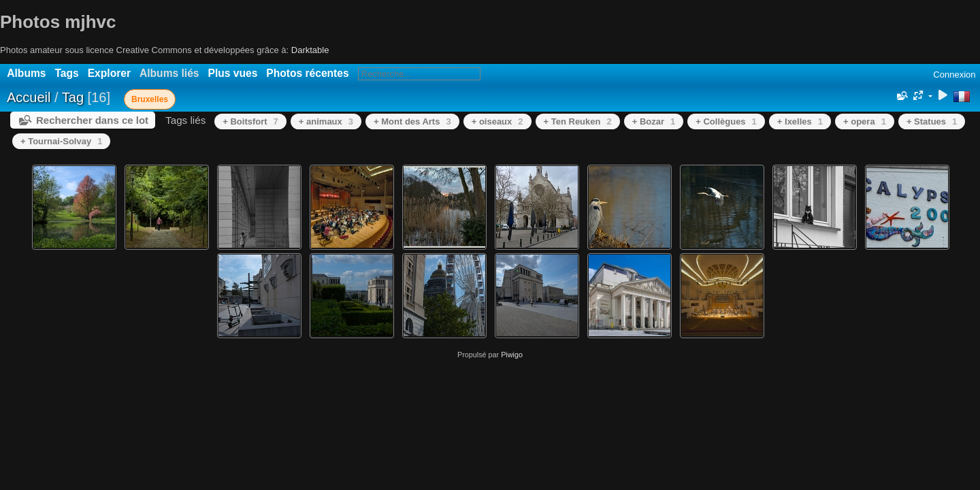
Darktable (310, 50)
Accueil (29, 97)
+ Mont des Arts (412, 121)
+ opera (865, 121)
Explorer (109, 73)
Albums (26, 73)
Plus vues (233, 73)
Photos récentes (307, 73)
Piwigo (512, 355)
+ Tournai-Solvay (61, 141)
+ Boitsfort (250, 121)
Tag (73, 97)
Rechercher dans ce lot (92, 120)
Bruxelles (150, 99)
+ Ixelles (800, 121)
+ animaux (326, 121)
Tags (66, 73)
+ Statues (932, 121)
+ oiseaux (497, 121)
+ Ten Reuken (578, 121)
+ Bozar (654, 121)
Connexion (954, 75)
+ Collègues (726, 121)
